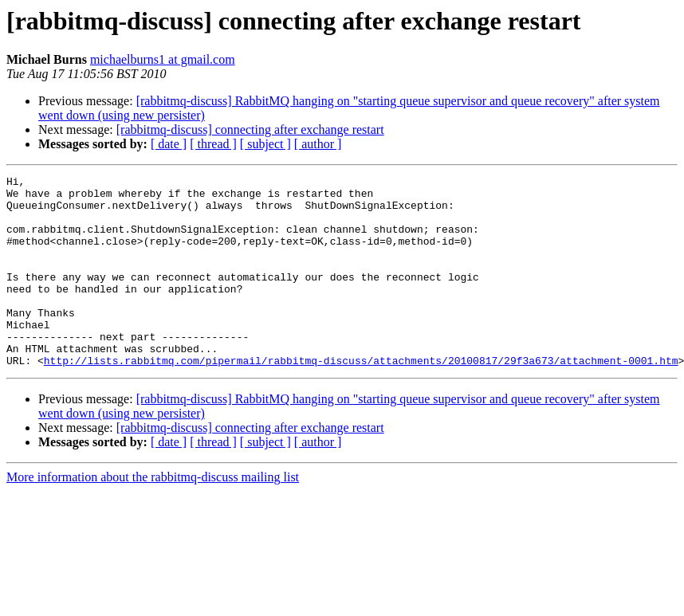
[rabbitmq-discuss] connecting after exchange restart (250, 129)
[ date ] (169, 144)
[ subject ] (265, 144)
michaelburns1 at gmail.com (163, 59)
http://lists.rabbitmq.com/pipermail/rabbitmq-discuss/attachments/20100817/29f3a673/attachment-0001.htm (361, 398)
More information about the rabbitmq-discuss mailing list (153, 515)
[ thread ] (213, 144)
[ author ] (318, 144)
